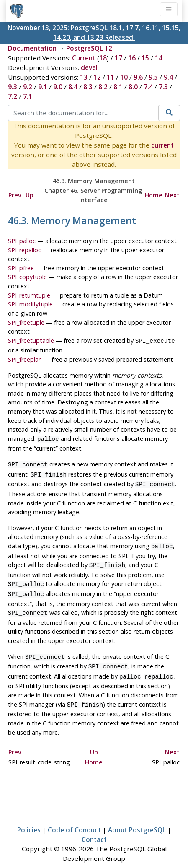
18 (103, 58)
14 (159, 58)
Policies (29, 818)
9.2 (28, 87)
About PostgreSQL (137, 818)
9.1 (43, 87)
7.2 (13, 96)
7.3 (163, 87)
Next (172, 195)
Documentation (32, 48)
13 (84, 77)
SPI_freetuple (26, 323)
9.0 (58, 87)
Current (84, 58)
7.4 (148, 87)
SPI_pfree (21, 268)
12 (97, 77)
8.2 (103, 87)
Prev (15, 195)
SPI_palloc (22, 241)
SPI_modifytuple (30, 304)
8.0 (133, 87)
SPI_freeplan (25, 359)
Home (154, 195)
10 (124, 77)
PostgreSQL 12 (89, 48)
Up (30, 195)
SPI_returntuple (29, 295)
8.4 (73, 87)
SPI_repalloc (24, 250)
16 (132, 58)
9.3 (13, 87)
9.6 (138, 77)
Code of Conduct (74, 818)
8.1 (118, 87)
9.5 (153, 77)
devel (89, 67)
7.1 (28, 96)
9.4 (168, 77)
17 (118, 58)
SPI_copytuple (27, 277)
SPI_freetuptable (31, 341)
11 (111, 77)
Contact (94, 828)
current (162, 145)
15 (145, 58)
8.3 (88, 87)
